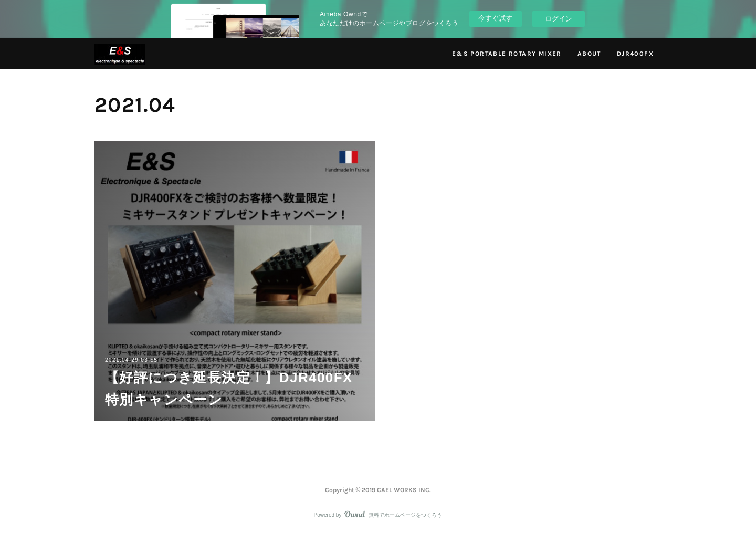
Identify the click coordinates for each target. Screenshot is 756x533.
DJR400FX (635, 54)
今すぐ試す (495, 18)
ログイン (559, 19)
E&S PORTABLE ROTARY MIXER (507, 54)
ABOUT (589, 54)
